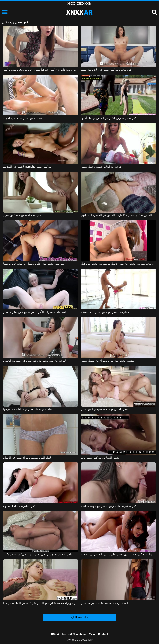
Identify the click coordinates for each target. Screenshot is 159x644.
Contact (103, 634)
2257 (92, 634)
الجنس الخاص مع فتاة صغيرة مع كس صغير (106, 409)
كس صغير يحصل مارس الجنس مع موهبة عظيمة (109, 506)
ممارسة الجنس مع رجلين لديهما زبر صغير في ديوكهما (34, 264)
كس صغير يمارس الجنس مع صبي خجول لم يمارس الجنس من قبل (118, 264)
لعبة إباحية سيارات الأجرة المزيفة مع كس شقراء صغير (35, 312)
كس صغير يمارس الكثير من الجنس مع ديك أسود (109, 118)
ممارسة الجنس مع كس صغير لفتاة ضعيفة (105, 312)
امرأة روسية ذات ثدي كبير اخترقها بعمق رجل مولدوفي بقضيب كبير (41, 70)
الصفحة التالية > (79, 618)
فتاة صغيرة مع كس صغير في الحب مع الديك (106, 70)
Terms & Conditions (74, 634)
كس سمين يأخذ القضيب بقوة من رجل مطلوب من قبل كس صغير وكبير (41, 554)
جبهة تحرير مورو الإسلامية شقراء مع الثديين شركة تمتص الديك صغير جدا (41, 603)
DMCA (55, 634)
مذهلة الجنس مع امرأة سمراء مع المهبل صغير (107, 361)
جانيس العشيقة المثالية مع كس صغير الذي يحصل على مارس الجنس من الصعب (118, 554)
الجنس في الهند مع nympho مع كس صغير (27, 167)
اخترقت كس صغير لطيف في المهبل (24, 118)
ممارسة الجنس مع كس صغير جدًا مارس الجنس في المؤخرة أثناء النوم (118, 215)
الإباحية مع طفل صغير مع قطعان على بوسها (28, 409)
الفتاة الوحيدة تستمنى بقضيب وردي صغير (104, 603)
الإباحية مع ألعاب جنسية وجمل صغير (102, 167)
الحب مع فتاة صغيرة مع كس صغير (23, 215)
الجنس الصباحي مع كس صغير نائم (101, 458)
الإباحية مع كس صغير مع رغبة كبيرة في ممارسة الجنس (35, 361)
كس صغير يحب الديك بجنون (19, 506)
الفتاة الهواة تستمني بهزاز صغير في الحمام (27, 458)
